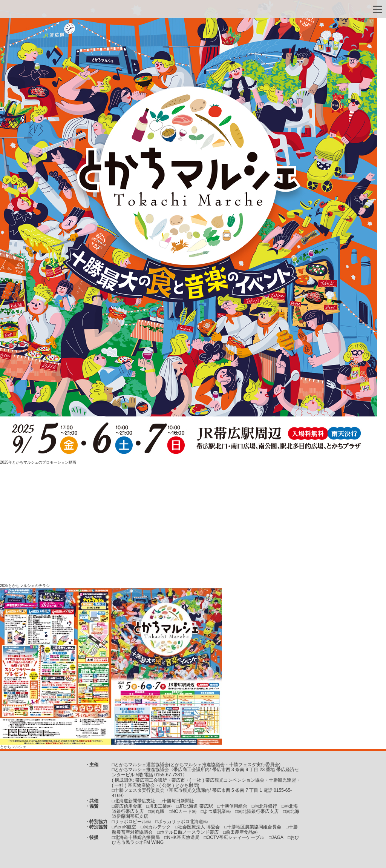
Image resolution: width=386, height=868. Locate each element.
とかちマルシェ (13, 747)
